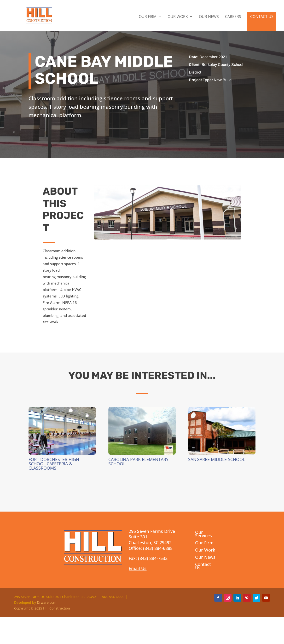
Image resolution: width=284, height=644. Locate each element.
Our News (209, 17)
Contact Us (262, 17)
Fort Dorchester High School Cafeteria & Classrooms (54, 464)
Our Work (178, 17)
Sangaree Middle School (217, 459)
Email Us (138, 568)
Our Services (203, 534)
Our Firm (148, 17)
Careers (233, 17)
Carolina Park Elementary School (138, 462)
